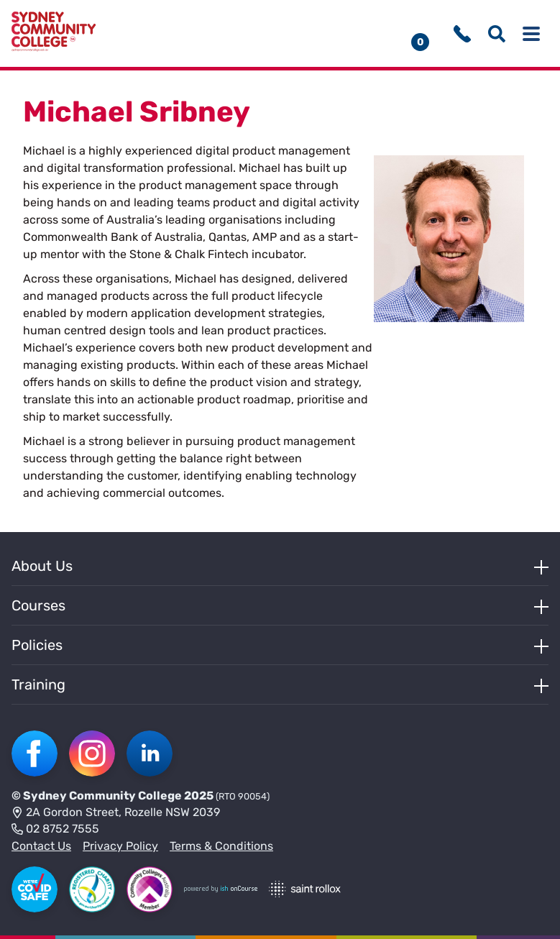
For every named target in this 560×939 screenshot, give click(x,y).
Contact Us (41, 846)
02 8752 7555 (55, 830)
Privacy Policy (120, 846)
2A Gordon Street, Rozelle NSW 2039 (116, 813)
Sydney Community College (102, 796)
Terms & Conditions (221, 846)
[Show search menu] (497, 34)
